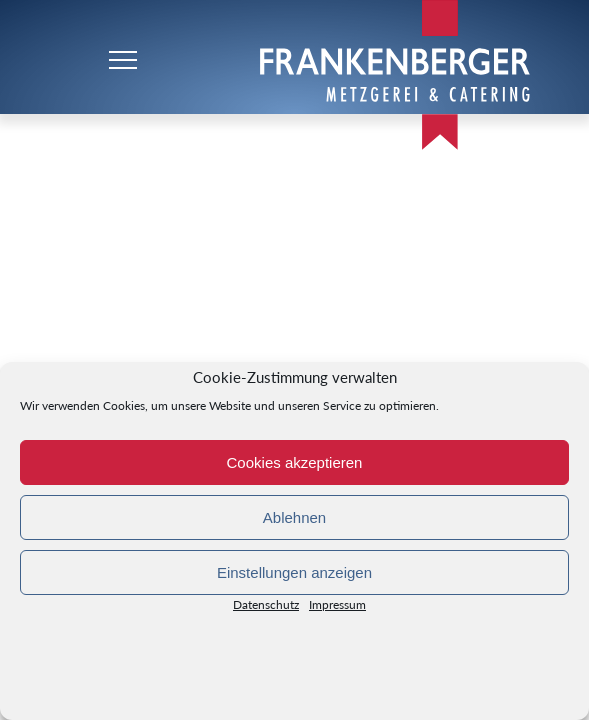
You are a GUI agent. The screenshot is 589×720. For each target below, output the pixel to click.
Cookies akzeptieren (295, 462)
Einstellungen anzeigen (294, 572)
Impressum (337, 608)
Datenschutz (266, 608)
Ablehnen (294, 517)
